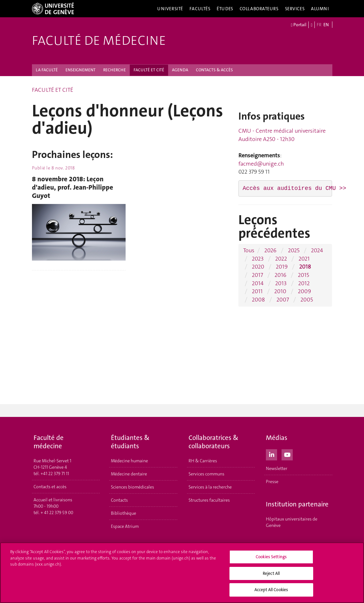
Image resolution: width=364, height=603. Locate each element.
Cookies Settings (271, 560)
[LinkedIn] (271, 454)
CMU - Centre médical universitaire (282, 131)
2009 (304, 291)
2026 (270, 250)
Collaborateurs (259, 9)
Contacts (119, 500)
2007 (283, 300)
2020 (258, 267)
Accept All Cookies (271, 593)
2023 (258, 259)
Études (225, 9)
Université (170, 9)
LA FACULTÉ (47, 70)
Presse (272, 482)
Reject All (271, 576)
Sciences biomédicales (132, 487)
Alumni (320, 9)
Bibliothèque (124, 513)
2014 (258, 283)
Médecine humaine (129, 461)
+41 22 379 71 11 (55, 474)
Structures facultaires (209, 500)
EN (326, 25)
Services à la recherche (210, 487)
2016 (280, 275)
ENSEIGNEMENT (81, 70)
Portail (299, 25)
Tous (249, 250)
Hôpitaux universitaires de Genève (292, 522)
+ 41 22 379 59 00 (57, 513)
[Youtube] (287, 454)
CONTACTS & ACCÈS (214, 70)
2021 (304, 259)
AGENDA (180, 70)
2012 (304, 283)
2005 (307, 300)
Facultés (200, 9)
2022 (281, 259)
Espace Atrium (125, 526)
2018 (305, 267)
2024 (317, 250)
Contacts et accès (50, 487)
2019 (282, 267)
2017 (257, 275)
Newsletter (277, 468)
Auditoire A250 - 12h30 (267, 139)
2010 (280, 291)
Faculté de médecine (99, 41)
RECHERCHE (115, 70)
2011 (257, 291)
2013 (281, 283)
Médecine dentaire (129, 474)
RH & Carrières (203, 461)
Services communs (206, 474)
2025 (294, 250)
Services (295, 9)
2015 (303, 275)
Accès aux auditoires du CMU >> (294, 188)
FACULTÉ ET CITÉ (149, 70)
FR (319, 25)
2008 (258, 300)
